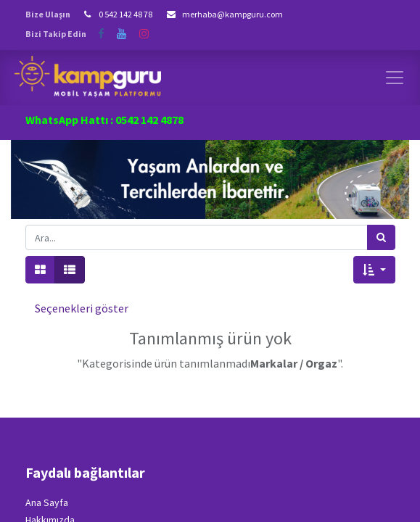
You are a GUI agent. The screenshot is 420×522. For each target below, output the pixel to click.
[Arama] (381, 237)
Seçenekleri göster (82, 308)
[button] (374, 270)
